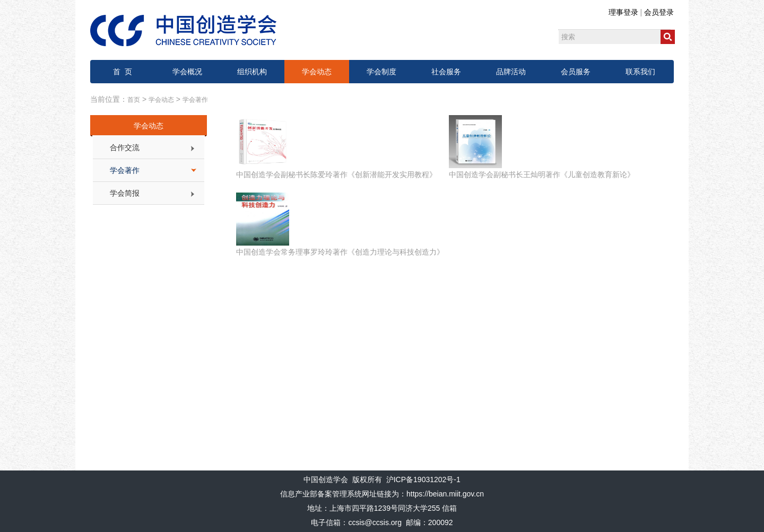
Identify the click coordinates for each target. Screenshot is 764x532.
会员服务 (576, 72)
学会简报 (125, 193)
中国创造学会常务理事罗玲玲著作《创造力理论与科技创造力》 (340, 252)
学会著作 (195, 100)
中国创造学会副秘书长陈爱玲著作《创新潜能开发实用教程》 (336, 175)
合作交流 (125, 147)
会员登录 (659, 12)
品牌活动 (511, 72)
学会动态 (317, 72)
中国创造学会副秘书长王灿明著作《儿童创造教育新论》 (542, 175)
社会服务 (446, 72)
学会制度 (381, 72)
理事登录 (623, 12)
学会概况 (187, 72)
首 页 (123, 72)
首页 (134, 100)
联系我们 (640, 72)
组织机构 (252, 72)
